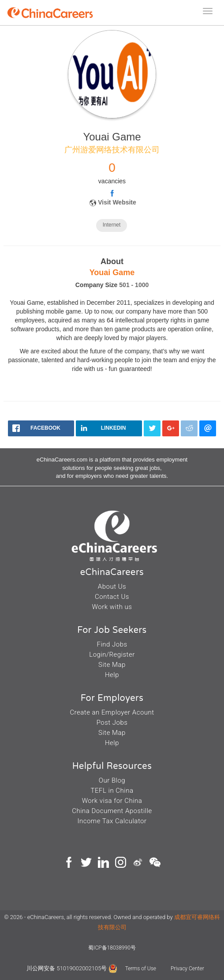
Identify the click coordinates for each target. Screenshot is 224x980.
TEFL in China (112, 791)
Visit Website (117, 202)
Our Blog (112, 780)
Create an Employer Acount (112, 712)
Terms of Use (141, 969)
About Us (112, 586)
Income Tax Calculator (112, 821)
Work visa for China (112, 801)
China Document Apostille (112, 811)
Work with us (112, 607)
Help (112, 675)
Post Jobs (112, 723)
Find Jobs (112, 644)
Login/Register (112, 655)
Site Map (112, 665)
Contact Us (112, 597)
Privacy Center (187, 969)
